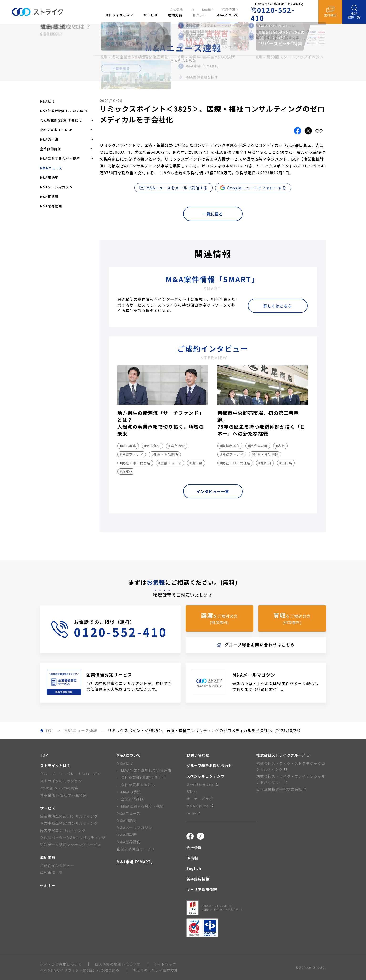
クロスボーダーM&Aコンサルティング (73, 837)
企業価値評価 (132, 799)
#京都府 (126, 472)
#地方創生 (152, 446)
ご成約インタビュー (57, 866)
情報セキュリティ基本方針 (155, 970)
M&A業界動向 (51, 206)
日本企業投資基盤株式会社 (281, 789)
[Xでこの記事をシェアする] (308, 131)
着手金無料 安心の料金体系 (64, 795)
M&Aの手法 (131, 792)
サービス (48, 808)
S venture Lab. (202, 784)
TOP (44, 755)
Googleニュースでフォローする (253, 188)
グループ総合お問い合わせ (209, 766)
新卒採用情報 (198, 879)
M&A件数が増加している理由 (64, 111)
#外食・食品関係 (165, 454)
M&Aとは (48, 101)
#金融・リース (170, 463)
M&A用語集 (49, 177)
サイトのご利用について (61, 965)
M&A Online (200, 806)
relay (193, 813)
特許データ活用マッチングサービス (71, 845)
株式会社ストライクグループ (283, 755)
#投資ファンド (132, 454)
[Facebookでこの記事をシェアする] (298, 131)
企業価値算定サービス (136, 849)
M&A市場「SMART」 (136, 862)
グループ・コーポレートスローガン (71, 774)
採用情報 (228, 9)
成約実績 (48, 857)
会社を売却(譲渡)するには (144, 777)
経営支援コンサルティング (63, 830)
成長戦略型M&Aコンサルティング (69, 816)
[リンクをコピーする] (319, 131)
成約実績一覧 (52, 873)
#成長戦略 (128, 446)
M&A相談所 (49, 196)
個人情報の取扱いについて (118, 964)
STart (192, 792)
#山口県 (196, 463)
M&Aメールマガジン (57, 187)
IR (193, 9)
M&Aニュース (128, 813)
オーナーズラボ (200, 799)
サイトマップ (165, 964)
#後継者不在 (230, 446)
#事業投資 (177, 446)
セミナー (48, 886)
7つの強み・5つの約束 (59, 788)
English (208, 9)
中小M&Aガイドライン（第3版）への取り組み (80, 970)
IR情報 (192, 858)
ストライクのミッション (61, 781)
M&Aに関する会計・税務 (142, 806)
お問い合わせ (198, 755)
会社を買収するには (138, 785)
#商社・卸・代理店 (135, 463)
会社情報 (176, 9)
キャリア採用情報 (202, 889)
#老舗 (281, 446)
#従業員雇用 (258, 446)
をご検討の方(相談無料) (219, 618)
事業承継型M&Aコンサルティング (69, 823)
